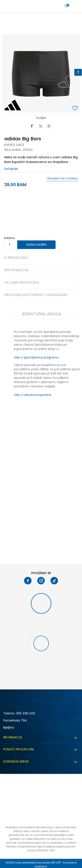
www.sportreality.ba (28, 863)
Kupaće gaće (14, 145)
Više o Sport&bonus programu (36, 357)
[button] (76, 109)
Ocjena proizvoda (41, 283)
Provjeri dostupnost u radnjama (41, 295)
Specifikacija (41, 270)
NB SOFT (56, 863)
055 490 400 (26, 713)
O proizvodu (41, 258)
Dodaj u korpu (37, 245)
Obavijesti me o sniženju (62, 178)
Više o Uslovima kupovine (32, 395)
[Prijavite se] (66, 6)
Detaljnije (11, 169)
